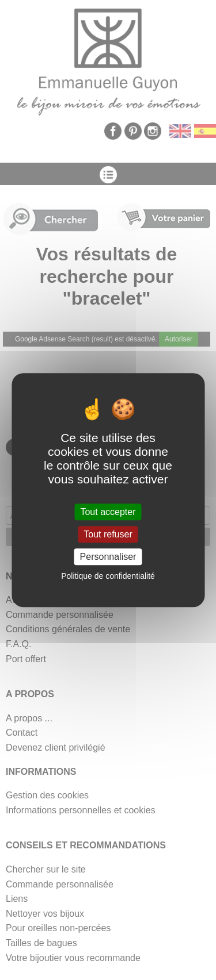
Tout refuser (108, 534)
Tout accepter (108, 512)
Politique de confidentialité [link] (108, 576)
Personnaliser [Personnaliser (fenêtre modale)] (108, 557)
